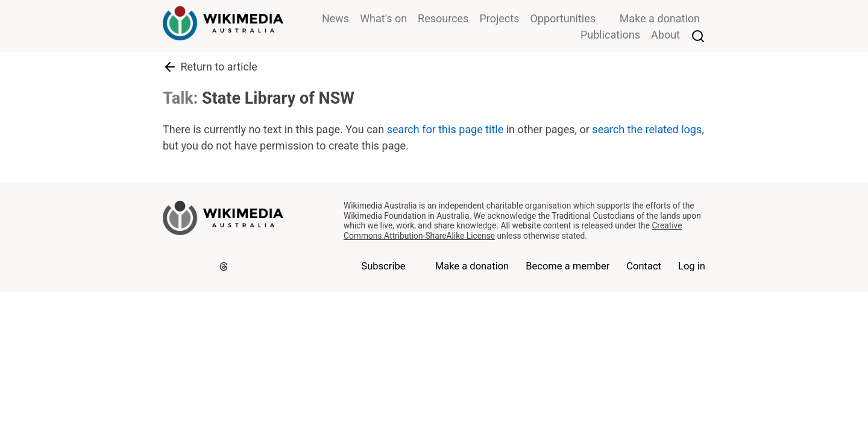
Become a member (568, 266)
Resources (443, 18)
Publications (610, 35)
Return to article (210, 67)
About (665, 35)
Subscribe (383, 266)
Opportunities (563, 18)
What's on (383, 18)
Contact (644, 266)
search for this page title (445, 129)
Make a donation (660, 18)
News (335, 18)
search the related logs (647, 129)
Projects (499, 18)
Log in (692, 266)
